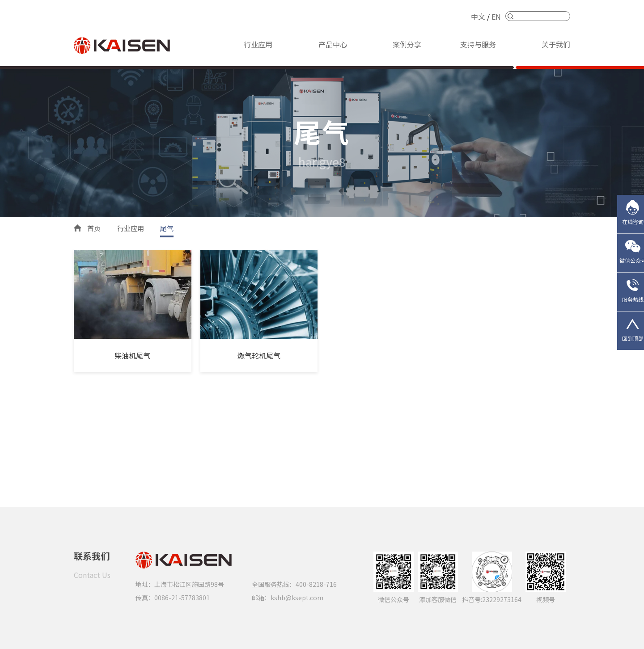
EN (496, 17)
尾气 (167, 228)
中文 (478, 17)
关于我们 (556, 44)
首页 (94, 228)
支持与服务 (478, 44)
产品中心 (333, 44)
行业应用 (258, 44)
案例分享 (407, 44)
